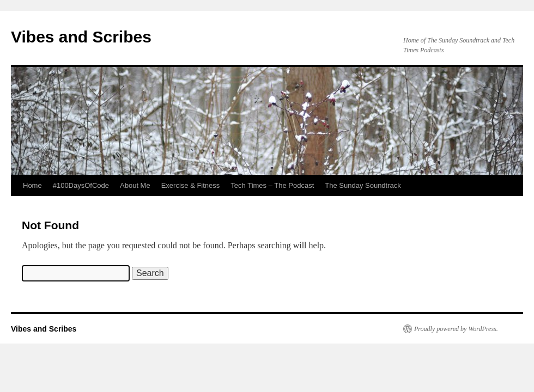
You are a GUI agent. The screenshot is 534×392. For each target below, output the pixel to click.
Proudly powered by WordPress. (456, 329)
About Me (135, 185)
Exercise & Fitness (191, 185)
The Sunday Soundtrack (363, 185)
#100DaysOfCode (81, 185)
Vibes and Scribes (81, 37)
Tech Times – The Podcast (272, 185)
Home (32, 185)
